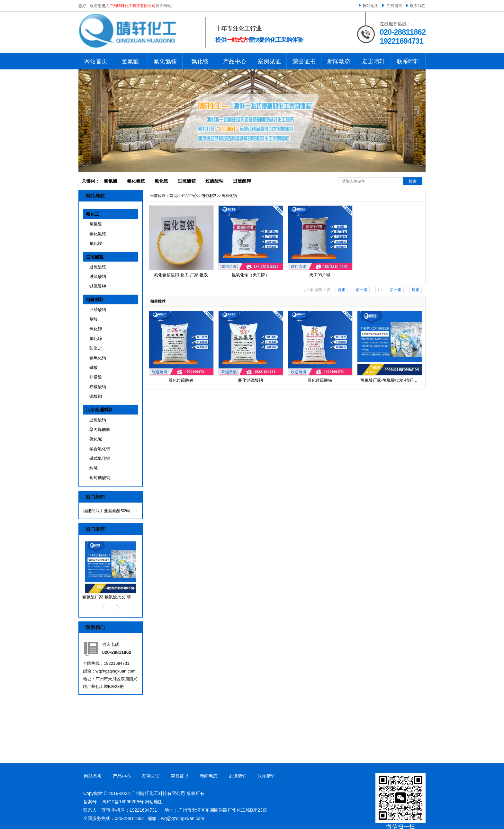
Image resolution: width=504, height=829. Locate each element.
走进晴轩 (373, 61)
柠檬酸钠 (98, 387)
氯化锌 (96, 339)
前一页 (362, 290)
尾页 (416, 290)
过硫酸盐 (95, 257)
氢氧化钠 (98, 358)
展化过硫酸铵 (320, 380)
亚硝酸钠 (98, 310)
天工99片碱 (320, 275)
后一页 (396, 290)
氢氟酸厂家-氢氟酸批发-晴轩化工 (113, 597)
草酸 (94, 319)
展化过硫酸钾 (181, 380)
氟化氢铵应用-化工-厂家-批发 (181, 275)
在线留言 (394, 6)
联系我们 (418, 6)
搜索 (413, 181)
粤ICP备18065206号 (123, 802)
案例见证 (269, 61)
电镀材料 (95, 299)
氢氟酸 (130, 61)
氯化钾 (96, 329)
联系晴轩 (408, 61)
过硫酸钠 (214, 181)
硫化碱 (96, 439)
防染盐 (96, 348)
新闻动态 (339, 61)
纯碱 (94, 468)
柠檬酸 (96, 377)
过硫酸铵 (187, 181)
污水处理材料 (99, 410)
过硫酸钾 (242, 181)
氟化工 (93, 214)
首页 (173, 196)
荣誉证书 (304, 61)
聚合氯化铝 (100, 449)
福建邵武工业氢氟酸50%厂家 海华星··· (110, 511)
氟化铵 (200, 61)
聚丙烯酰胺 (100, 429)
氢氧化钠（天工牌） (251, 275)
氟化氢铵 (165, 61)
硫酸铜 (96, 396)
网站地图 (371, 6)
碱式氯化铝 (100, 458)
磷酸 (94, 367)
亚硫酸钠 (98, 420)
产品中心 (235, 61)
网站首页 (96, 61)
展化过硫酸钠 (250, 380)
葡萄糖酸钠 (100, 478)
